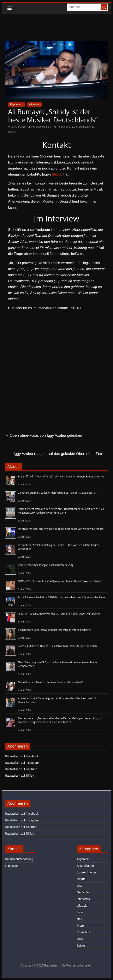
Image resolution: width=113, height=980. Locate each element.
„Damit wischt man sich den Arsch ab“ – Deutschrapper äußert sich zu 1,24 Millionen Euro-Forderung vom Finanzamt (61, 511)
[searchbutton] (104, 7)
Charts (81, 879)
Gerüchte (83, 892)
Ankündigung (85, 866)
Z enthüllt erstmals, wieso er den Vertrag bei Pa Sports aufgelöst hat (57, 493)
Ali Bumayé (64, 127)
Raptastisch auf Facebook (22, 756)
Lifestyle (82, 906)
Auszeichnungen (88, 872)
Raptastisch (17, 105)
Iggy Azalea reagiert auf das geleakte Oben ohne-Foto (61, 454)
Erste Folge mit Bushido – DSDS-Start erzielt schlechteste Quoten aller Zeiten (62, 597)
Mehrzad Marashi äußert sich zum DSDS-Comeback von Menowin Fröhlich (61, 529)
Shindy (12, 132)
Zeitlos (81, 946)
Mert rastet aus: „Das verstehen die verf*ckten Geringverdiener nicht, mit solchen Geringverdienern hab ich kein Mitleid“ (60, 720)
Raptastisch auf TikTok (19, 776)
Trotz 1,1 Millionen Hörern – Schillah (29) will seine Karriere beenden (57, 646)
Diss (80, 886)
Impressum (12, 866)
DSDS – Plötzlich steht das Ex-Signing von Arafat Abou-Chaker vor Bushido (61, 581)
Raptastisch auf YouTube (21, 769)
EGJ (74, 127)
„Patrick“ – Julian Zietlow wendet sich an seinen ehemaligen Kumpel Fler (59, 614)
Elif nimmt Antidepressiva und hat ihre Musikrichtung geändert (54, 630)
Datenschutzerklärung (19, 859)
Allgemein (35, 105)
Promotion (83, 932)
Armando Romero (41, 127)
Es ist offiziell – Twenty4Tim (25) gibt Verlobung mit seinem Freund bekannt (61, 476)
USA (80, 939)
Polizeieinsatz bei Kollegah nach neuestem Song (46, 565)
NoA (80, 919)
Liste (80, 912)
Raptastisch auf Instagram (22, 763)
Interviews (83, 899)
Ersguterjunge (86, 127)
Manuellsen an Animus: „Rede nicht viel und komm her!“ (50, 682)
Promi (81, 926)
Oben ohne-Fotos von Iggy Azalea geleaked (44, 435)
